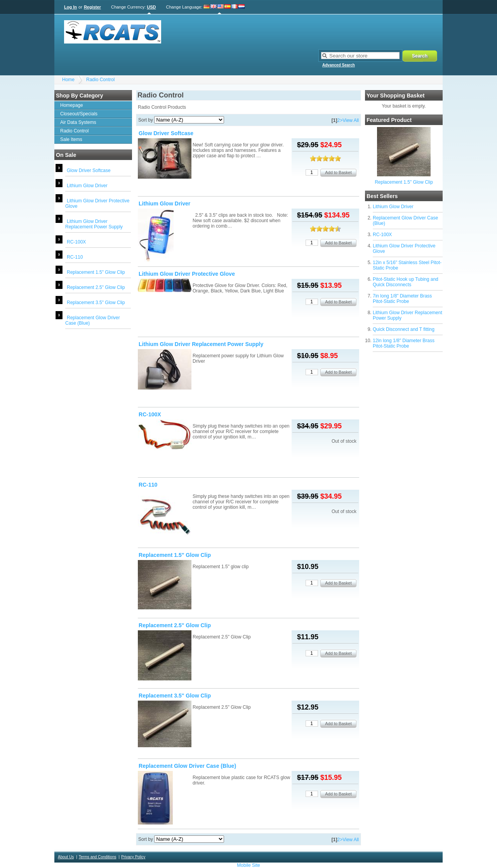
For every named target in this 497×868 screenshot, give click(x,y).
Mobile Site (248, 865)
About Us (66, 857)
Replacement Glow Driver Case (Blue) (187, 766)
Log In (70, 7)
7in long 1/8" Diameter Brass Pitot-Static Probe (402, 299)
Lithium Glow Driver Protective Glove (187, 274)
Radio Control (100, 80)
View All (351, 120)
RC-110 (75, 257)
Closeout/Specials (79, 114)
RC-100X (76, 242)
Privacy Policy (133, 857)
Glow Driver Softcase (89, 170)
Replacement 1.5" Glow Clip (96, 272)
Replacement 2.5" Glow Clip (96, 287)
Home (68, 80)
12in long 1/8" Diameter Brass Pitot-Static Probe (404, 343)
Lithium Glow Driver (87, 186)
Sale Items (71, 139)
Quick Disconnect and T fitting (404, 329)
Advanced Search (339, 65)
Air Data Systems (78, 122)
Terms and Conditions (98, 857)
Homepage (72, 105)
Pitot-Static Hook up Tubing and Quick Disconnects (406, 282)
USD (151, 7)
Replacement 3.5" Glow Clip (96, 303)
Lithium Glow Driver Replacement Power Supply (94, 224)
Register (92, 7)
